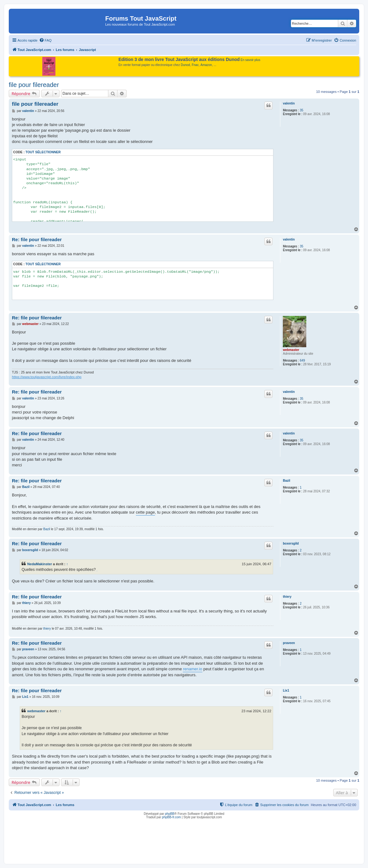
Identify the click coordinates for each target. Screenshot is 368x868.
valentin (289, 103)
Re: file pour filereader (37, 239)
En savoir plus (250, 60)
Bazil (286, 481)
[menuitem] (45, 40)
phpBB (170, 814)
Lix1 (286, 690)
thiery (287, 597)
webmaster (291, 350)
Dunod (185, 65)
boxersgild (291, 543)
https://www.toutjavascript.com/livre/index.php (47, 377)
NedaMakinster (40, 564)
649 (302, 360)
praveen (289, 643)
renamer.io (192, 669)
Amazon (206, 65)
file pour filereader (34, 85)
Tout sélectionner (43, 152)
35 (301, 110)
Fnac (195, 65)
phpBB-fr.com (171, 817)
